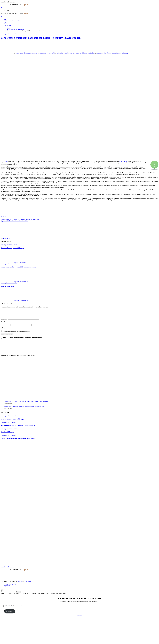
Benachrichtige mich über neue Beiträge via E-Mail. (16, 333)
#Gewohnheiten (68, 53)
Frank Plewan (8, 403)
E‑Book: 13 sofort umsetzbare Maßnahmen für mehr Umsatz (18, 440)
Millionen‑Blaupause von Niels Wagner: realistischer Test (28, 409)
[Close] (2, 592)
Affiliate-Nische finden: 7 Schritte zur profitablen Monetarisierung (31, 403)
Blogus (20, 583)
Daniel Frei (19, 53)
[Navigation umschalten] (1, 10)
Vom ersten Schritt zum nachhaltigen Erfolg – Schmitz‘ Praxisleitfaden (41, 38)
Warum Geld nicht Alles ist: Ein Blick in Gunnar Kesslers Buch (19, 267)
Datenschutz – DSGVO (10, 586)
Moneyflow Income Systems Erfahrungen (12, 248)
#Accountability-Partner (44, 53)
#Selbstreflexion (107, 53)
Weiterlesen (79, 618)
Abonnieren (10, 613)
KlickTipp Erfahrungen (7, 286)
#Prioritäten (76, 53)
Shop (5, 24)
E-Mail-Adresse (5, 327)
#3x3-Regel (34, 53)
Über (5, 22)
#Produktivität (83, 53)
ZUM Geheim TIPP (9, 25)
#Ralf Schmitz (92, 53)
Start (5, 19)
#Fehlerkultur (59, 53)
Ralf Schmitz (4, 161)
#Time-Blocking (116, 53)
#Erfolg (53, 53)
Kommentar (4, 321)
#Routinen (99, 53)
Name (3, 324)
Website (3, 330)
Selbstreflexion (123, 161)
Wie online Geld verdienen (8, 2)
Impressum (7, 588)
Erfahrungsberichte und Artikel (12, 21)
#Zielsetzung (124, 53)
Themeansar (28, 583)
